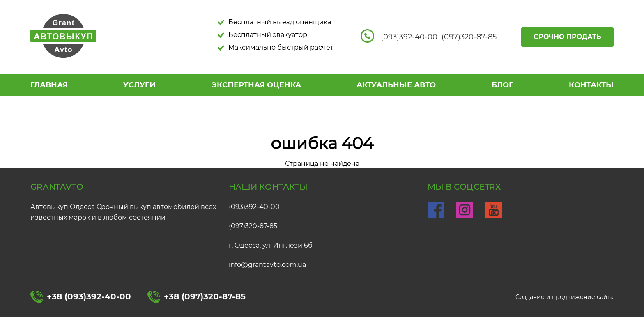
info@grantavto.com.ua (267, 265)
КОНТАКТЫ (591, 85)
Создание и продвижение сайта (565, 297)
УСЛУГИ (139, 85)
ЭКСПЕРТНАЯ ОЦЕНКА (256, 85)
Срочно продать (567, 37)
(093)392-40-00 (254, 207)
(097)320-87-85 (253, 226)
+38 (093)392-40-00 (81, 297)
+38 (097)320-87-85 (197, 297)
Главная (49, 85)
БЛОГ (503, 85)
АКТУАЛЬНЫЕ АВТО (396, 85)
